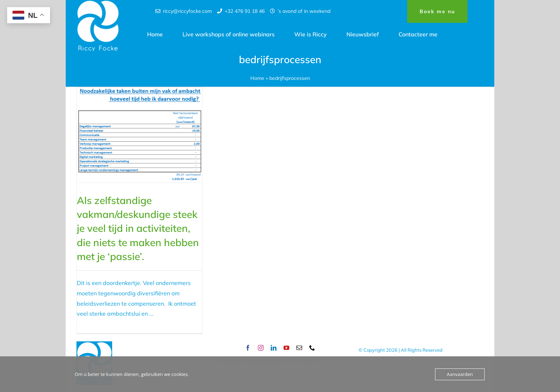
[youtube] (286, 348)
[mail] (299, 348)
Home (257, 78)
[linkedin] (274, 348)
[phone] (312, 348)
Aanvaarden (460, 374)
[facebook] (248, 348)
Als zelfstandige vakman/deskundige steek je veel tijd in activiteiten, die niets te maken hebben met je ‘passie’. (138, 228)
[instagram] (261, 348)
